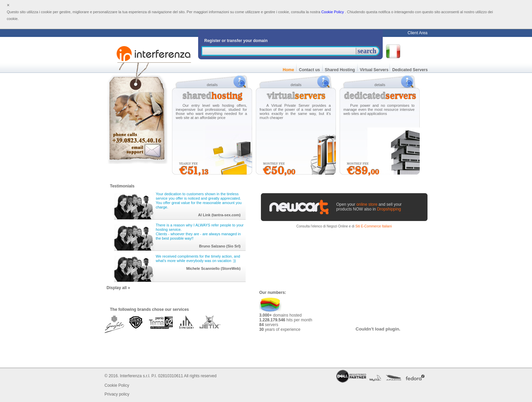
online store (367, 204)
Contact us (310, 70)
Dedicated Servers (410, 70)
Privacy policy (117, 394)
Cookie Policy (333, 12)
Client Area (417, 33)
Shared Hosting (340, 70)
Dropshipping (389, 209)
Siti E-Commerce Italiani (373, 226)
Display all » (118, 288)
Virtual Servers (374, 70)
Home (288, 70)
